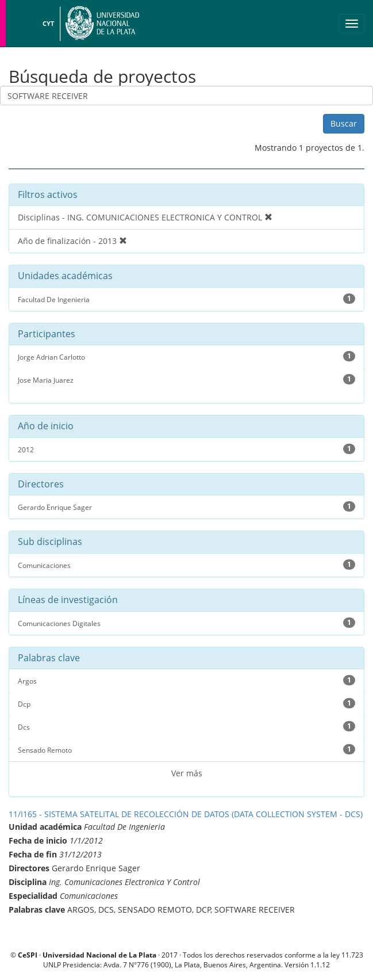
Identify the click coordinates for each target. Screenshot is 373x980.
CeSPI (28, 955)
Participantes (47, 334)
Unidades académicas (65, 276)
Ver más (187, 773)
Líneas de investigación (68, 600)
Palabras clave (49, 658)
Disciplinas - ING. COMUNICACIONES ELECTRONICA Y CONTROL (145, 217)
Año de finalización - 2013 (72, 241)
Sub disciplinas (50, 542)
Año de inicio (46, 426)
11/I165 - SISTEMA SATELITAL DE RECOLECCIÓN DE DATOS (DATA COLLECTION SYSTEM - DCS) (186, 814)
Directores (41, 485)
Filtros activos (48, 195)
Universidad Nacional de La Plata (101, 23)
